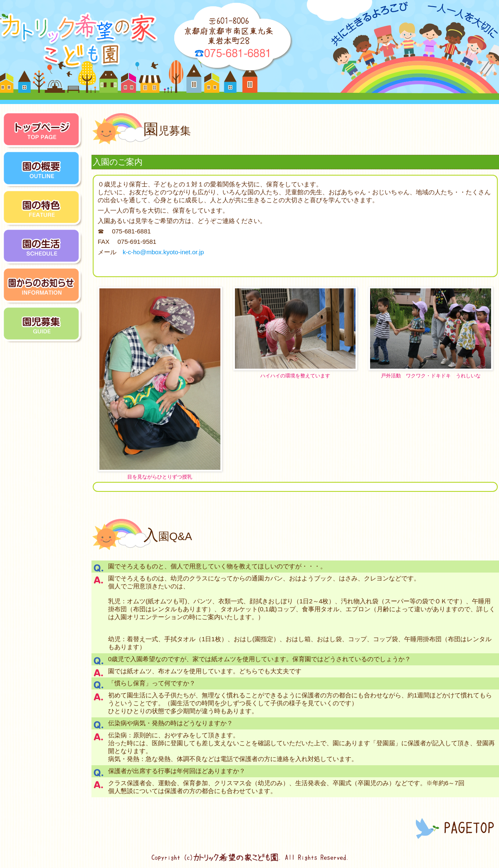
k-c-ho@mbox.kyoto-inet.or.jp (163, 252)
